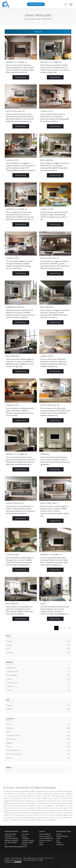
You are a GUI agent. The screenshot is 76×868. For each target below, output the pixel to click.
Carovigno (38, 728)
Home (26, 19)
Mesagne (38, 743)
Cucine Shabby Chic (46, 838)
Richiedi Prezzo (21, 77)
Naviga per (38, 32)
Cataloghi (25, 838)
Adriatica (38, 641)
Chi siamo (25, 834)
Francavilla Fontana (38, 736)
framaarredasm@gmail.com (18, 847)
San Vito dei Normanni (38, 754)
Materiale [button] (10, 662)
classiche (38, 705)
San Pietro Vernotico (38, 750)
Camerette (60, 845)
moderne (38, 709)
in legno (38, 679)
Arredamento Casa (35, 19)
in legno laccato (38, 683)
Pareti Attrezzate (47, 19)
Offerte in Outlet (28, 842)
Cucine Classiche (45, 836)
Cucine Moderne (45, 834)
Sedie (41, 845)
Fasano (38, 732)
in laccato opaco (38, 675)
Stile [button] (8, 700)
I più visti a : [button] (10, 719)
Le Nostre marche (28, 840)
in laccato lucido (38, 672)
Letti (58, 840)
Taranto (38, 758)
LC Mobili (38, 653)
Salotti (59, 838)
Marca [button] (8, 636)
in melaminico (38, 668)
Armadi (59, 842)
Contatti (25, 845)
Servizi (24, 836)
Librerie (59, 834)
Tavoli (41, 842)
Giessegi (38, 645)
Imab (38, 649)
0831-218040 (12, 842)
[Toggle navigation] (71, 4)
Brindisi (38, 724)
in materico (38, 686)
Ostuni (38, 747)
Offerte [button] (9, 767)
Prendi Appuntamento (36, 4)
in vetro (38, 690)
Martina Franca (38, 739)
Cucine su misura (45, 840)
